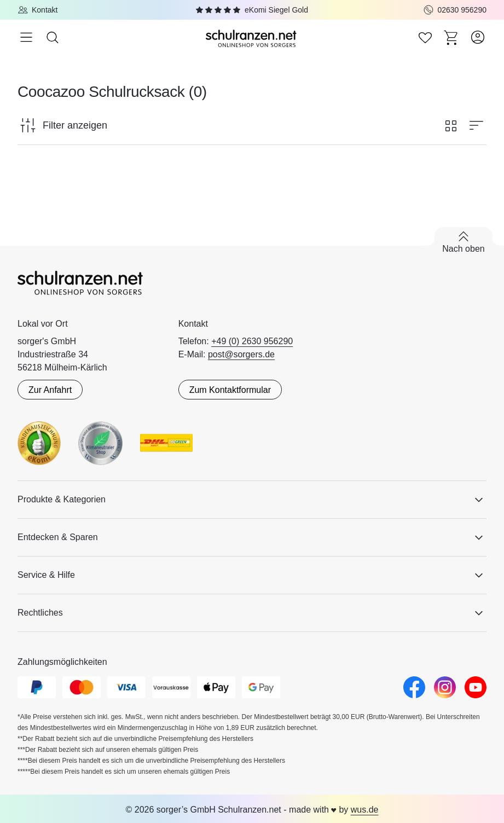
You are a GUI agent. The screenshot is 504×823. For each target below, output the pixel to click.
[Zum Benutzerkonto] (478, 37)
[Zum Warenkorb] (451, 37)
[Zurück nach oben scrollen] (464, 242)
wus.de (365, 810)
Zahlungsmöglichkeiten (62, 662)
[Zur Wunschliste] (425, 37)
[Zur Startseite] (252, 37)
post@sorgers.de (241, 354)
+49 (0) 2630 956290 (252, 341)
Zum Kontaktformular (230, 390)
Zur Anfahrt (50, 390)
